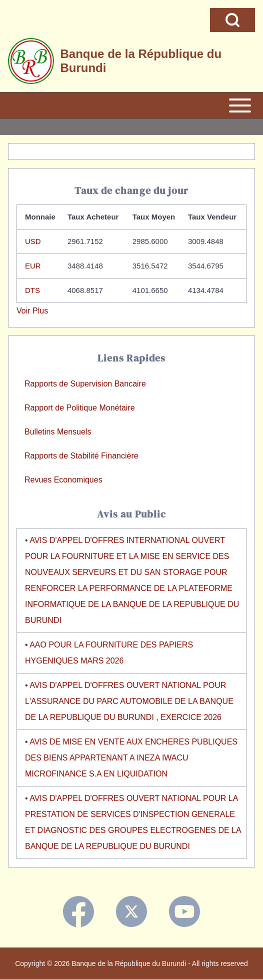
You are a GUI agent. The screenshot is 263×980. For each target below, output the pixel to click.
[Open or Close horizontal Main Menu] (131, 105)
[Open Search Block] (232, 20)
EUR (33, 266)
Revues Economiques (63, 480)
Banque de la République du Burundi (141, 61)
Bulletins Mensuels (58, 432)
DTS (32, 290)
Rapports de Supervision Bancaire (85, 384)
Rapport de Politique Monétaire (80, 408)
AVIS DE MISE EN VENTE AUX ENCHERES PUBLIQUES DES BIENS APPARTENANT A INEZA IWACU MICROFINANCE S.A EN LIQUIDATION (131, 758)
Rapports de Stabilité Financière (81, 456)
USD (33, 241)
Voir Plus (32, 311)
